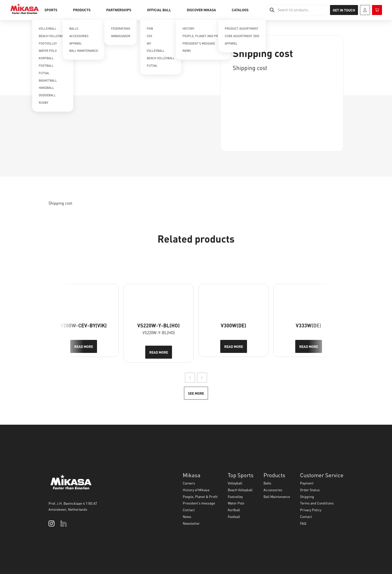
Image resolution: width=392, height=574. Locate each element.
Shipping (307, 496)
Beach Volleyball (240, 490)
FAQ (303, 523)
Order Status (310, 490)
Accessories (273, 490)
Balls (267, 483)
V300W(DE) (233, 325)
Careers (189, 483)
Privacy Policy (311, 510)
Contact (189, 510)
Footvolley (235, 496)
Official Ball (159, 10)
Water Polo (236, 503)
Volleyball (235, 483)
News (187, 516)
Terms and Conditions (317, 503)
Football (234, 516)
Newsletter (191, 523)
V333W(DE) (308, 325)
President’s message (199, 503)
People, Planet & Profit (200, 496)
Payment (307, 483)
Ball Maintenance (277, 496)
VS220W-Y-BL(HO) (158, 325)
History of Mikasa (196, 490)
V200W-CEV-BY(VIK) (83, 325)
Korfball (234, 510)
